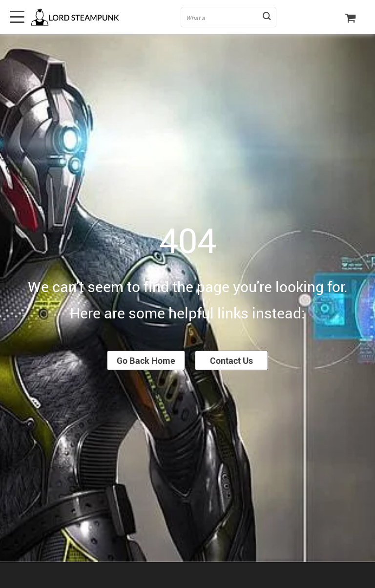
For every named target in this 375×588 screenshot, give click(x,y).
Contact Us (231, 360)
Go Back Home (146, 360)
